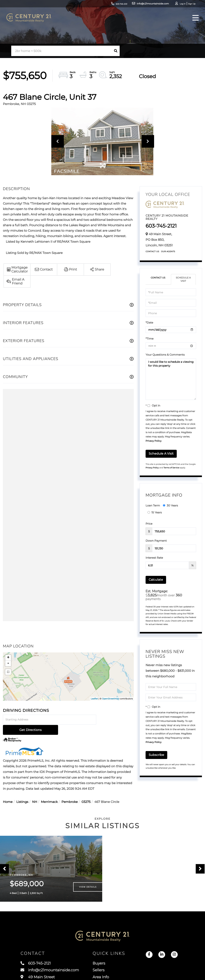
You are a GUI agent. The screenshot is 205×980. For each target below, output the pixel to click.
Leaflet (94, 699)
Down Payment (156, 541)
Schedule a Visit (183, 279)
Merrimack (49, 792)
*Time (150, 339)
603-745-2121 (102, 5)
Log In (167, 5)
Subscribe (156, 755)
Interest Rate (154, 558)
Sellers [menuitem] (100, 971)
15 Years (155, 513)
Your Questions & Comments (165, 355)
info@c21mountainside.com (135, 5)
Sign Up (178, 5)
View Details (88, 886)
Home (8, 792)
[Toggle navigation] (192, 24)
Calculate (156, 580)
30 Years (170, 506)
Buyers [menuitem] (101, 963)
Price (149, 524)
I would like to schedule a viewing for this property (171, 380)
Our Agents (168, 251)
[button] (116, 51)
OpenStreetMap (111, 699)
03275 (86, 792)
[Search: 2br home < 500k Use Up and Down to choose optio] (61, 51)
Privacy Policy (154, 441)
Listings (22, 792)
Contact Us (152, 251)
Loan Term (153, 506)
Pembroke (70, 792)
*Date (149, 323)
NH (35, 792)
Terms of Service (172, 468)
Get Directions (116, 720)
